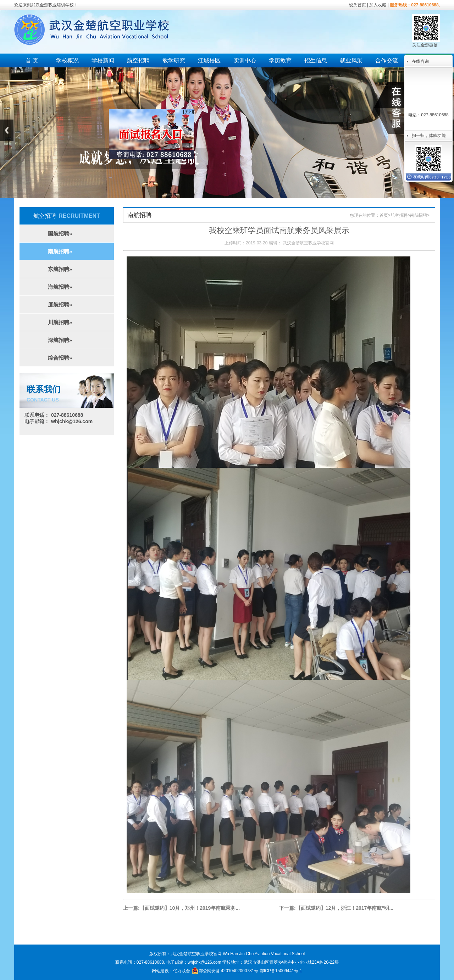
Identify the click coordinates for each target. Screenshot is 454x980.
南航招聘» (60, 251)
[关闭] (185, 109)
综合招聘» (60, 358)
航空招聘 (138, 60)
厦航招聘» (60, 304)
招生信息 (316, 60)
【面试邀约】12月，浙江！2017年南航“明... (345, 908)
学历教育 (280, 60)
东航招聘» (60, 269)
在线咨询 (420, 61)
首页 (384, 215)
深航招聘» (60, 340)
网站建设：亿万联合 (171, 971)
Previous (7, 130)
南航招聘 (419, 215)
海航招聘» (60, 287)
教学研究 (174, 60)
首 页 (32, 60)
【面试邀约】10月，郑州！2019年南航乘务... (190, 908)
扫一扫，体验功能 (429, 135)
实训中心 (245, 60)
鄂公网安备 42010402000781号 (225, 971)
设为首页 (358, 5)
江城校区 (209, 60)
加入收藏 (378, 5)
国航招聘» (60, 234)
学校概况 (67, 60)
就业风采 (351, 60)
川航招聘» (60, 322)
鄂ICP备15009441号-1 (281, 971)
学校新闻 (103, 60)
